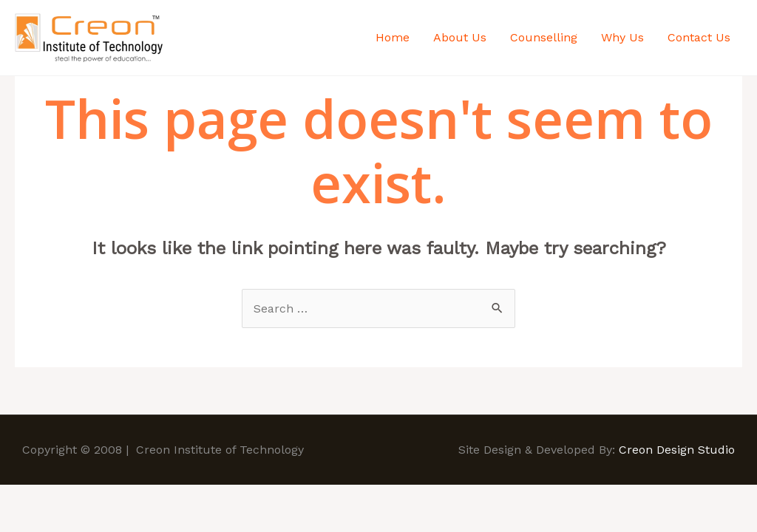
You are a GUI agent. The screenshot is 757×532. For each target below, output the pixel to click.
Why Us (622, 37)
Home (393, 37)
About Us (460, 37)
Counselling (544, 37)
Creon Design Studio (677, 450)
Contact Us (699, 37)
